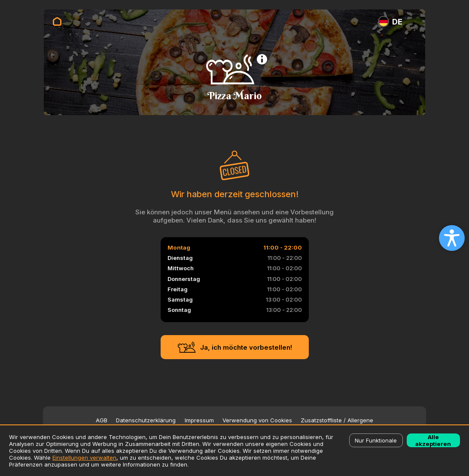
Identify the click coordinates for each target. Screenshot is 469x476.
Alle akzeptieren (433, 440)
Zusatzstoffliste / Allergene (337, 420)
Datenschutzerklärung (146, 420)
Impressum (199, 420)
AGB (102, 420)
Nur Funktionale (376, 440)
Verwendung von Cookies (257, 420)
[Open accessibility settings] (452, 238)
